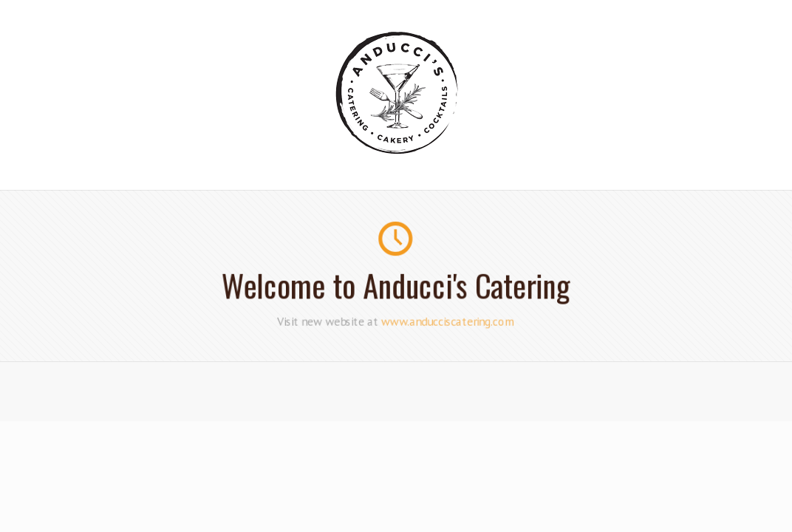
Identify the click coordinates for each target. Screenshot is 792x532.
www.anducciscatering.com (448, 321)
